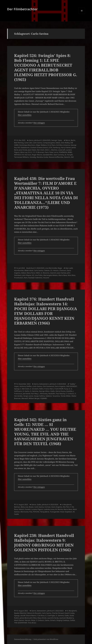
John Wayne (27, 275)
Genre (31, 140)
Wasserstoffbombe (56, 157)
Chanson (63, 270)
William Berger (34, 398)
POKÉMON (63, 152)
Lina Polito (39, 275)
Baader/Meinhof (20, 613)
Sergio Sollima (39, 396)
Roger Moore (37, 155)
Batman (17, 507)
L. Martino (53, 150)
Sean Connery (59, 155)
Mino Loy (24, 152)
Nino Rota (71, 275)
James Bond (24, 618)
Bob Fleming (19, 143)
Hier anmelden (25, 115)
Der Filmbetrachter (22, 9)
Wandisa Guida (42, 157)
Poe (31, 512)
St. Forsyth (69, 155)
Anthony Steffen (26, 386)
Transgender (55, 512)
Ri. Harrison (27, 155)
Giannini (53, 273)
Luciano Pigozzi (37, 509)
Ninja (33, 620)
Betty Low (24, 507)
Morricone (25, 512)
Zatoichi (67, 157)
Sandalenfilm (48, 155)
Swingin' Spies (57, 140)
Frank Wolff (59, 389)
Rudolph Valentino (35, 278)
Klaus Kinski (42, 618)
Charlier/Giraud (58, 613)
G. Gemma (34, 391)
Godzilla (69, 391)
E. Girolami (34, 389)
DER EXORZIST (72, 386)
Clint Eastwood (48, 386)
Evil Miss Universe (63, 145)
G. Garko (26, 391)
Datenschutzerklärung (23, 639)
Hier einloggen (39, 123)
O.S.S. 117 (32, 152)
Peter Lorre (54, 152)
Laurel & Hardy (53, 618)
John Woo (33, 618)
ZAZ (72, 157)
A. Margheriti (67, 505)
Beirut (68, 140)
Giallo (53, 391)
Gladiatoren (25, 147)
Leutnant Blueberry (67, 618)
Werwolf (25, 398)
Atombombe (19, 270)
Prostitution (19, 278)
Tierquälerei (45, 512)
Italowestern (44, 384)
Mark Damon (19, 620)
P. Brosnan (40, 152)
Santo (47, 620)
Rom (26, 278)
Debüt (58, 143)
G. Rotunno (45, 273)
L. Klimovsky (43, 394)
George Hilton (44, 391)
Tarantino (56, 396)
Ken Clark (41, 150)
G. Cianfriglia (50, 616)
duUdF (23, 616)
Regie (60, 268)
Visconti (46, 278)
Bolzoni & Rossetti (34, 613)
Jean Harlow (62, 273)
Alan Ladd (69, 268)
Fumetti (28, 509)
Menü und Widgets (82, 14)
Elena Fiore (31, 273)
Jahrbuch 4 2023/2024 (58, 384)
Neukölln (52, 394)
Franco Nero (49, 389)
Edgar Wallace (41, 145)
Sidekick (49, 396)
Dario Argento (60, 386)
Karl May (34, 394)
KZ (33, 275)
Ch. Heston (54, 270)
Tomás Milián (66, 396)
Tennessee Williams (22, 157)
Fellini (38, 273)
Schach (53, 620)
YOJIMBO (44, 398)
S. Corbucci (70, 394)
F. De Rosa (41, 616)
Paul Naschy (60, 394)
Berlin (73, 140)
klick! (47, 150)
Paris (47, 152)
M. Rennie (59, 509)
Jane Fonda (23, 150)
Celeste (47, 270)
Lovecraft (62, 150)
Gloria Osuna (60, 391)
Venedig (33, 157)
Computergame (49, 143)
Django (17, 389)
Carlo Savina (37, 143)
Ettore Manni (31, 616)
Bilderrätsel (29, 270)
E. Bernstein (25, 389)
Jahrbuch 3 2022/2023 (55, 611)
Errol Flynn (52, 145)
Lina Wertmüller (51, 268)
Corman (48, 507)
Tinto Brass (32, 623)
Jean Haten (32, 150)
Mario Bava (63, 275)
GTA (50, 147)
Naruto (28, 620)
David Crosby (69, 613)
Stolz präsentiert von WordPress (46, 639)
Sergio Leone (28, 396)
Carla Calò (28, 143)
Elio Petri (66, 507)
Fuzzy (66, 389)
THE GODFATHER (21, 623)
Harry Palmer (66, 147)
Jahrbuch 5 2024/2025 (42, 140)
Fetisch (21, 509)
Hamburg (56, 147)
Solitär (72, 620)
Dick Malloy (65, 143)
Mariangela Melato (51, 275)
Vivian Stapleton (66, 512)
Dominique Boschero (27, 145)
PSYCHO (36, 512)
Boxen (31, 507)
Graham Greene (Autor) (39, 147)
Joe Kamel (27, 394)
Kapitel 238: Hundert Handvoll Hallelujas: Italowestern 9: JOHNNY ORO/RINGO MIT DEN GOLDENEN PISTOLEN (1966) (44, 543)
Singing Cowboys (63, 620)
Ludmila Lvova (49, 509)
